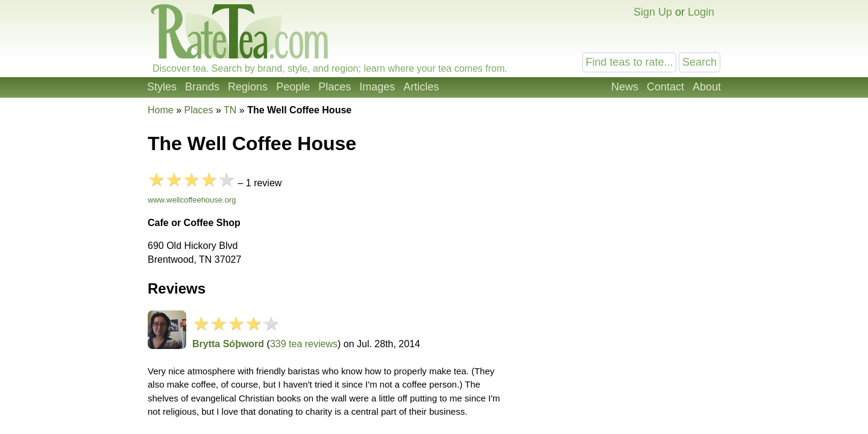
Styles (162, 87)
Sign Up (653, 12)
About (707, 87)
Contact (665, 87)
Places (335, 87)
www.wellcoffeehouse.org (192, 200)
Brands (202, 87)
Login (701, 12)
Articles (421, 87)
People (293, 87)
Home (161, 110)
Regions (248, 87)
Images (377, 87)
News (625, 87)
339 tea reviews (304, 344)
